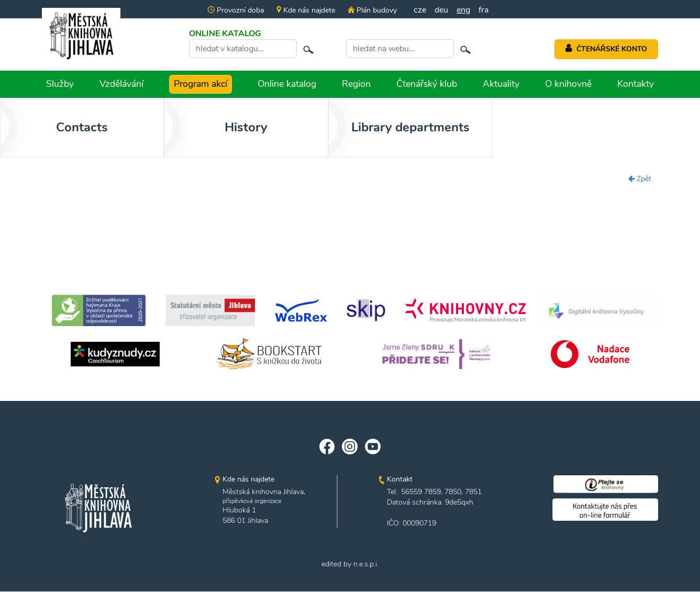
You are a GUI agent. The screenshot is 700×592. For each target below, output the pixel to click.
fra (484, 10)
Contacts (70, 127)
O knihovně (568, 84)
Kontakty (636, 84)
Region (356, 84)
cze (420, 10)
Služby (60, 84)
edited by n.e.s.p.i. (350, 565)
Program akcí (201, 84)
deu (441, 10)
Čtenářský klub (427, 84)
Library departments (350, 127)
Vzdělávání (121, 84)
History (210, 127)
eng (463, 10)
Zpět (640, 179)
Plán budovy (372, 10)
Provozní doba (236, 10)
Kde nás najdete (306, 10)
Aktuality (501, 84)
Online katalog (287, 84)
